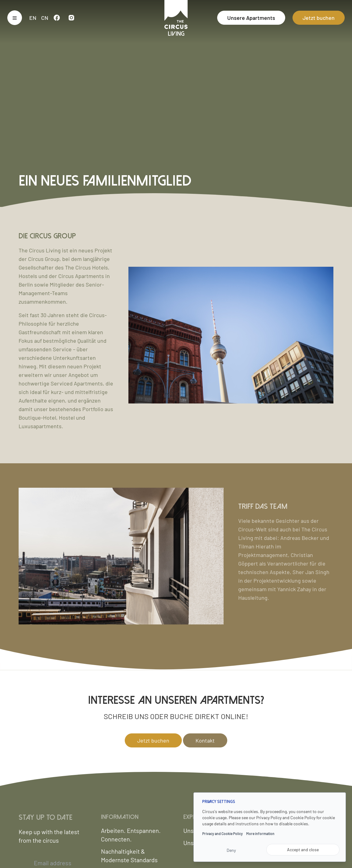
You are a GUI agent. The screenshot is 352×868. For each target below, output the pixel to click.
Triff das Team (263, 506)
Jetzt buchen (319, 18)
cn (45, 18)
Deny (231, 850)
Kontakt (205, 740)
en (33, 18)
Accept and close (303, 850)
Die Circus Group (47, 236)
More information (260, 834)
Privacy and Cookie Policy (223, 834)
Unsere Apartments (251, 18)
